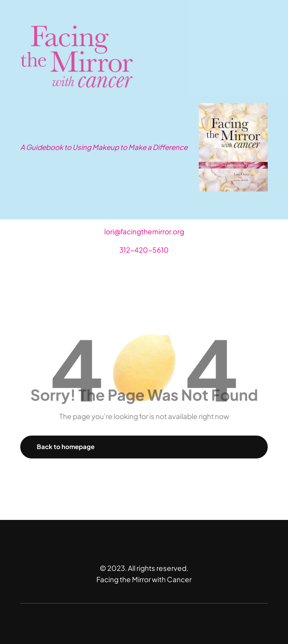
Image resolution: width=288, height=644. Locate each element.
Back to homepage (66, 447)
